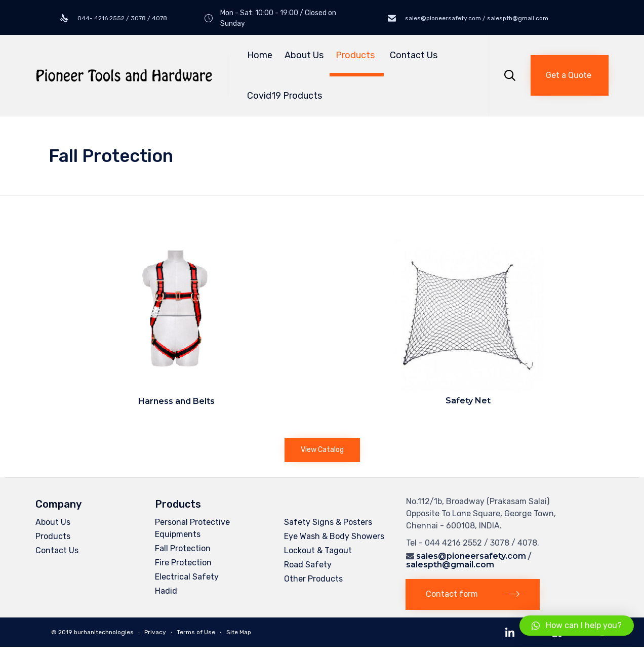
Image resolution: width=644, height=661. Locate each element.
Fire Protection (183, 563)
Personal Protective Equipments (192, 528)
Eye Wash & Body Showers (334, 536)
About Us (304, 55)
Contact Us (414, 55)
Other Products (313, 579)
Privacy (155, 632)
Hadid (166, 591)
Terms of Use (196, 632)
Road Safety (308, 565)
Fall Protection (183, 548)
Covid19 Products (285, 96)
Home (260, 55)
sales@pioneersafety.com (471, 556)
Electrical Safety (187, 577)
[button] (570, 75)
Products (357, 55)
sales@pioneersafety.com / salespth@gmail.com (476, 18)
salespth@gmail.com (450, 565)
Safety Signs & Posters (328, 522)
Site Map (239, 632)
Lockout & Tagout (318, 550)
